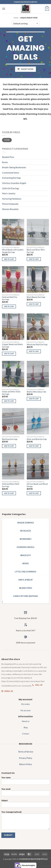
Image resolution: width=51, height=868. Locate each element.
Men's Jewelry (9, 193)
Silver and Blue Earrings (37, 439)
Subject (26, 804)
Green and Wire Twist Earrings (11, 393)
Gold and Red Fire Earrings (10, 298)
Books (5, 162)
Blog (26, 727)
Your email (26, 793)
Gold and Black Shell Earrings (11, 485)
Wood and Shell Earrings (37, 345)
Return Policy (26, 764)
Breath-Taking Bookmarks (14, 167)
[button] (4, 9)
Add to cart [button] (9, 259)
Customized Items (11, 173)
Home (16, 18)
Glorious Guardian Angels (14, 183)
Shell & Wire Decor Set (36, 392)
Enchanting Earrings (11, 178)
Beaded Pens (8, 157)
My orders (26, 704)
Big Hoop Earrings (10, 439)
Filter (7, 140)
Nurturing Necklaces (12, 199)
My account (26, 710)
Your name (26, 781)
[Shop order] (26, 23)
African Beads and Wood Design (37, 485)
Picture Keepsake (10, 204)
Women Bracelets (10, 209)
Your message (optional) (26, 821)
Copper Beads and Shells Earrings (12, 346)
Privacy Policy (26, 758)
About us (26, 721)
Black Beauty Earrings (36, 297)
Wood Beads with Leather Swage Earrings (13, 251)
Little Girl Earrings (11, 188)
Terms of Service (26, 752)
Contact (26, 734)
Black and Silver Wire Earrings (36, 251)
